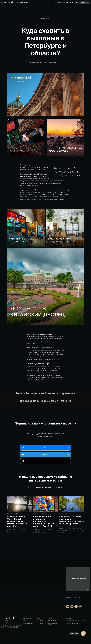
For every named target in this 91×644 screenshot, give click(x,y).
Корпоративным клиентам (52, 624)
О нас (38, 618)
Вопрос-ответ (52, 621)
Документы (70, 618)
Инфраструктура (28, 623)
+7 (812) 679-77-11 (60, 2)
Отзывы (50, 618)
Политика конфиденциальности (76, 621)
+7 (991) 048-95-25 (72, 2)
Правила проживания (73, 623)
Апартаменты (27, 618)
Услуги (25, 621)
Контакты (40, 623)
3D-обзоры (40, 621)
